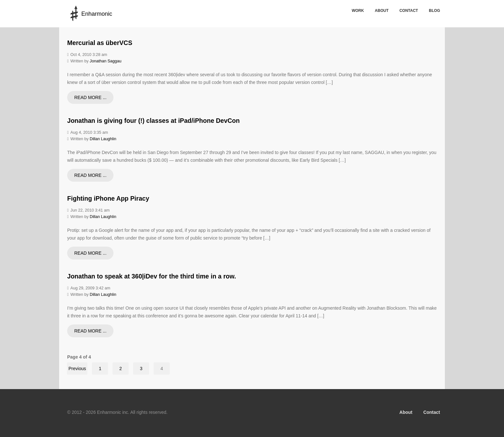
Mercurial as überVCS (100, 43)
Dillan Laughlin (103, 139)
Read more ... (90, 97)
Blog (434, 11)
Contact (409, 11)
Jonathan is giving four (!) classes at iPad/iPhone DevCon (153, 121)
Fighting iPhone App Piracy (108, 198)
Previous (77, 369)
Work (358, 11)
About (382, 11)
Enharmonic (97, 14)
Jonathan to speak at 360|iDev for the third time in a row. (152, 276)
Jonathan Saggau (106, 61)
